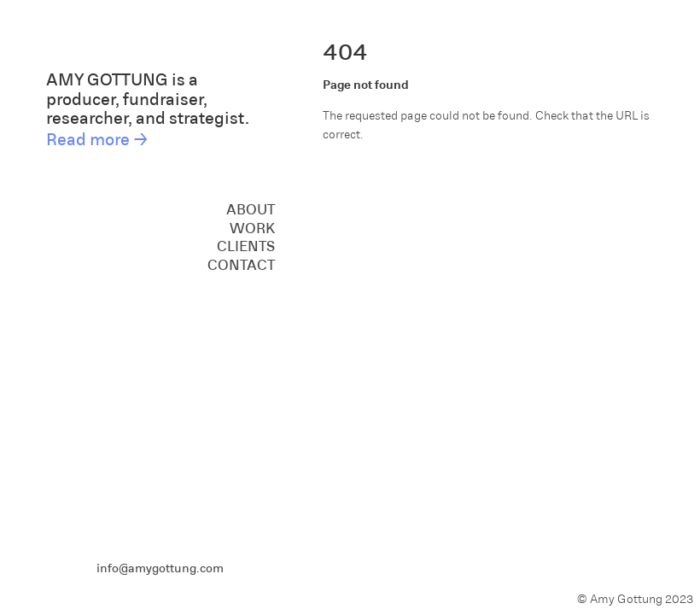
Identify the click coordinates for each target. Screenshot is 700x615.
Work (252, 227)
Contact (241, 264)
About (251, 208)
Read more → (97, 138)
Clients (246, 245)
